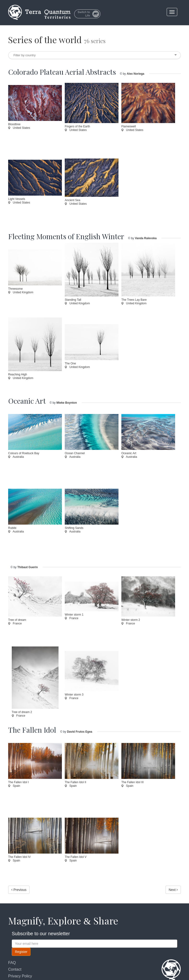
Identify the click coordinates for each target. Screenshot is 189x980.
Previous (19, 890)
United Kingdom (21, 292)
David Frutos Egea (80, 732)
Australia (16, 457)
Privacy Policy (20, 976)
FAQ (12, 963)
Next (173, 890)
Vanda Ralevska (146, 238)
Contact (15, 969)
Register (21, 952)
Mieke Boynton (67, 403)
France (15, 623)
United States (19, 128)
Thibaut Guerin (27, 567)
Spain (14, 786)
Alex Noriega (135, 74)
